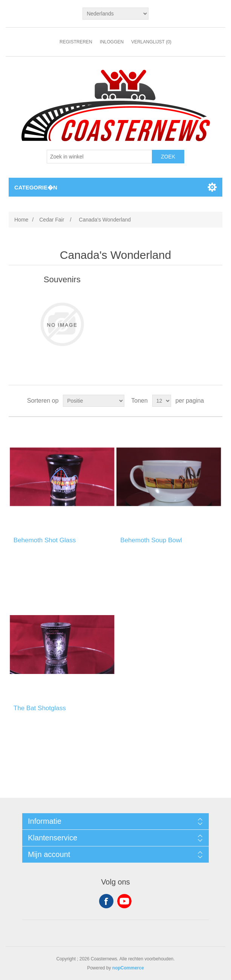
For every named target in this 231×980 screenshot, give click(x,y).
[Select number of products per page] (162, 401)
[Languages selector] (115, 14)
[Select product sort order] (94, 401)
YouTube (124, 901)
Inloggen (112, 42)
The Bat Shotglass (40, 708)
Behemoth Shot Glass (45, 540)
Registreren (76, 42)
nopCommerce (128, 968)
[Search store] (99, 157)
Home (21, 220)
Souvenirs (62, 279)
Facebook (106, 901)
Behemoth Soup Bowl (151, 540)
